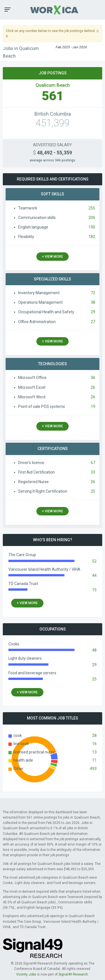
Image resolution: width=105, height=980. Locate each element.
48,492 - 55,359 (53, 153)
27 (93, 322)
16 (94, 744)
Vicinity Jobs (26, 974)
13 (94, 752)
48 (94, 650)
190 (92, 227)
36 (93, 378)
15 (94, 590)
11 (94, 760)
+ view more (53, 257)
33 (93, 472)
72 (93, 293)
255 (92, 208)
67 (93, 463)
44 (94, 575)
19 (93, 406)
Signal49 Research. (74, 974)
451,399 (53, 123)
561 (53, 96)
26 (93, 387)
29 (93, 312)
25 (93, 491)
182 (92, 237)
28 (94, 735)
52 (94, 561)
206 (92, 218)
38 (93, 302)
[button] (8, 10)
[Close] (98, 31)
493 (93, 769)
